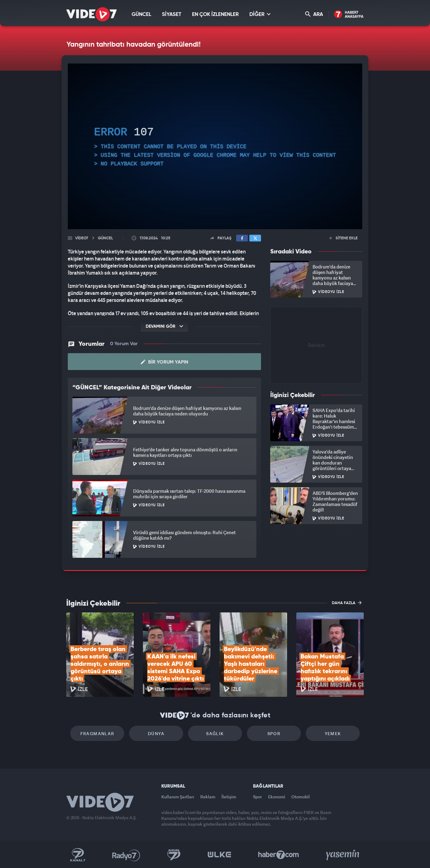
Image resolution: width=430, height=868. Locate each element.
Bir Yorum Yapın (165, 362)
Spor (274, 733)
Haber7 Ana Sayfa (349, 15)
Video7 (82, 238)
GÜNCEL (141, 15)
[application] (215, 146)
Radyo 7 (126, 855)
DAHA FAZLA (347, 603)
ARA (314, 14)
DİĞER (260, 14)
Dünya (156, 733)
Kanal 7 (78, 855)
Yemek (333, 733)
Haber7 (279, 855)
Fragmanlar (97, 733)
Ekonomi (277, 797)
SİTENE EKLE (343, 238)
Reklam (208, 797)
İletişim (229, 797)
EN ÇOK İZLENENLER (215, 15)
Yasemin (343, 855)
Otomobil (301, 797)
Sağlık (215, 733)
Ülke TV (219, 855)
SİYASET (172, 15)
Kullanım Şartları (178, 797)
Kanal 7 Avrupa (174, 855)
